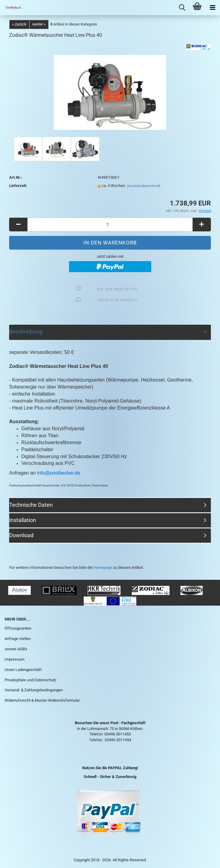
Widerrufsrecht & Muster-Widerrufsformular (42, 700)
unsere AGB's (16, 649)
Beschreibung (26, 332)
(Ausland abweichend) (144, 186)
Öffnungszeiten (18, 628)
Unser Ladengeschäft (23, 670)
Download (21, 535)
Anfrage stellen (18, 639)
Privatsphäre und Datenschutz (30, 680)
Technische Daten (31, 505)
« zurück (19, 24)
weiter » (39, 24)
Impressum (14, 659)
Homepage (103, 567)
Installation (23, 520)
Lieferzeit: (18, 186)
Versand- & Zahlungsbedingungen (34, 690)
